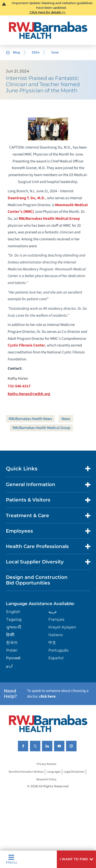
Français (56, 619)
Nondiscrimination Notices (26, 772)
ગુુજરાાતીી (14, 627)
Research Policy (46, 780)
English (13, 612)
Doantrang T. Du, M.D (26, 198)
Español (56, 658)
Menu (11, 859)
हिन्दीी (10, 635)
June (55, 52)
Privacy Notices (46, 764)
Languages (54, 772)
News (66, 419)
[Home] (48, 30)
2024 (36, 52)
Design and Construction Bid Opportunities (37, 580)
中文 (52, 642)
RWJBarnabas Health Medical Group (49, 219)
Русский (13, 658)
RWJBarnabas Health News (30, 419)
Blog (16, 52)
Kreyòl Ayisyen (62, 627)
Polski (12, 650)
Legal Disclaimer (74, 772)
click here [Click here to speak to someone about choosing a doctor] (47, 696)
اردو (9, 666)
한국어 (12, 642)
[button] (76, 859)
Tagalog (14, 619)
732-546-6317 (19, 386)
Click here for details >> (47, 12)
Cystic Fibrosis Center (26, 345)
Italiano (56, 635)
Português (58, 650)
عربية (53, 612)
